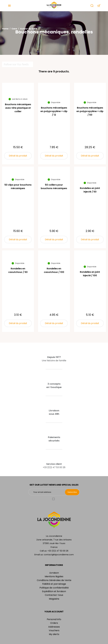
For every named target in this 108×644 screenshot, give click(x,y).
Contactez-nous (54, 595)
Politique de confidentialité (54, 588)
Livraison (54, 573)
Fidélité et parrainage (54, 584)
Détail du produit (18, 156)
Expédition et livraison (54, 591)
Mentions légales (54, 576)
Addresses (54, 627)
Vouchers (54, 630)
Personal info (54, 619)
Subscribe (72, 492)
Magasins (54, 599)
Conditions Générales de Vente (54, 580)
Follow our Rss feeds (16, 64)
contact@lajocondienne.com (59, 555)
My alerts (54, 634)
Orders (54, 623)
